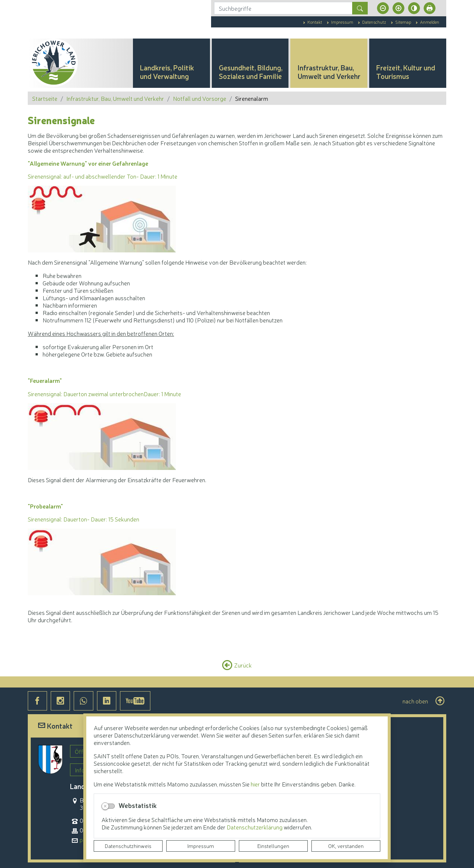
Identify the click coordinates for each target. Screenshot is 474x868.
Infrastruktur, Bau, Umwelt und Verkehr (115, 98)
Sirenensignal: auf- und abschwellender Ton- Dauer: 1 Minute (103, 176)
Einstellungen (273, 846)
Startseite (45, 98)
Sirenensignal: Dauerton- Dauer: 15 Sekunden (84, 519)
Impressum (201, 846)
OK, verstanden (346, 846)
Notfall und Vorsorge (200, 98)
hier (255, 784)
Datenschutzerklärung (255, 827)
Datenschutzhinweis (128, 846)
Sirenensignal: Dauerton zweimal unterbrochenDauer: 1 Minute (104, 394)
